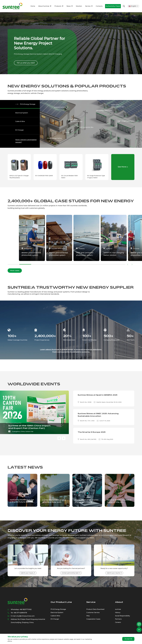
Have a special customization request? (26, 141)
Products (58, 6)
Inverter (67, 133)
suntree (118, 609)
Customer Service (93, 613)
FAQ (88, 616)
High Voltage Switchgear (126, 121)
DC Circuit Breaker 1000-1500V (70, 177)
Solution (79, 6)
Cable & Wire (20, 121)
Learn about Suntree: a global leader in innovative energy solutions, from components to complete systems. (71, 351)
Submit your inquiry (28, 573)
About (119, 602)
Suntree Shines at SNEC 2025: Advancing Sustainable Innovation (98, 415)
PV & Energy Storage (28, 104)
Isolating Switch (59, 107)
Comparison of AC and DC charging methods (87, 501)
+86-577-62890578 (20, 613)
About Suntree (44, 6)
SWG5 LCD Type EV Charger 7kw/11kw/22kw (19, 177)
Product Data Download (95, 609)
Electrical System (22, 113)
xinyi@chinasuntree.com (25, 616)
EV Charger (20, 130)
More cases (15, 271)
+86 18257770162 (25, 609)
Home (33, 6)
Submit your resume (114, 573)
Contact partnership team (71, 573)
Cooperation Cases (93, 619)
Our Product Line (61, 602)
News (69, 6)
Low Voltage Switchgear (104, 111)
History (118, 613)
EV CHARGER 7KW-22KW (44, 176)
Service (88, 6)
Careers (118, 622)
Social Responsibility (123, 616)
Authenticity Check (113, 6)
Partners (118, 619)
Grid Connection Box (86, 127)
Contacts (99, 6)
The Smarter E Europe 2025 (92, 432)
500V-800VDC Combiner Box (76, 121)
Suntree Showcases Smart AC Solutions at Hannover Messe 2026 (30, 427)
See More (123, 167)
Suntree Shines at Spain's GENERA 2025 (98, 395)
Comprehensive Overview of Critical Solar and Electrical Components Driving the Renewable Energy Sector (54, 501)
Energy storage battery (54, 138)
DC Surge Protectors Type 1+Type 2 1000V (96, 177)
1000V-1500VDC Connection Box (118, 106)
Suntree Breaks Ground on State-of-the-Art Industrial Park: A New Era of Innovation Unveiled (119, 501)
